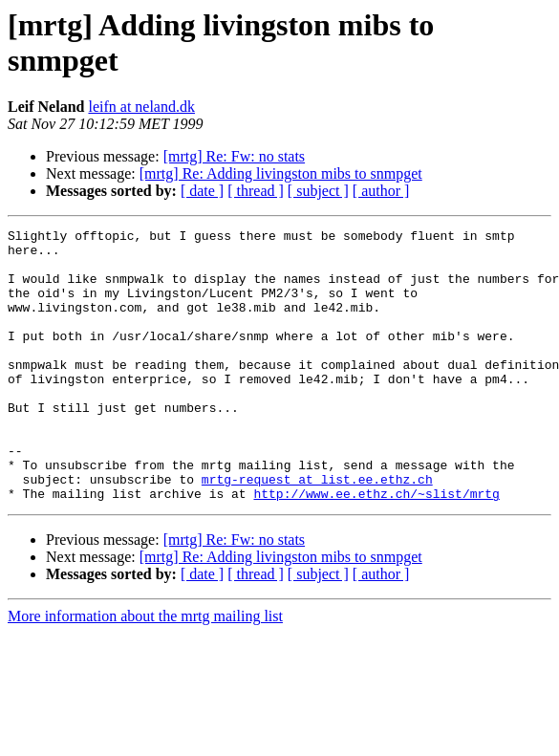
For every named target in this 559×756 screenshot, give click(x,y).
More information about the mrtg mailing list (145, 670)
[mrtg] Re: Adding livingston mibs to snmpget (281, 173)
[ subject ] (318, 191)
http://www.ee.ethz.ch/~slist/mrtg (376, 548)
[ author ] (381, 191)
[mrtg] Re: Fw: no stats (234, 156)
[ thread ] (256, 191)
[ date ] (202, 191)
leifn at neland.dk (141, 107)
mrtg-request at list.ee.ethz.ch (317, 530)
